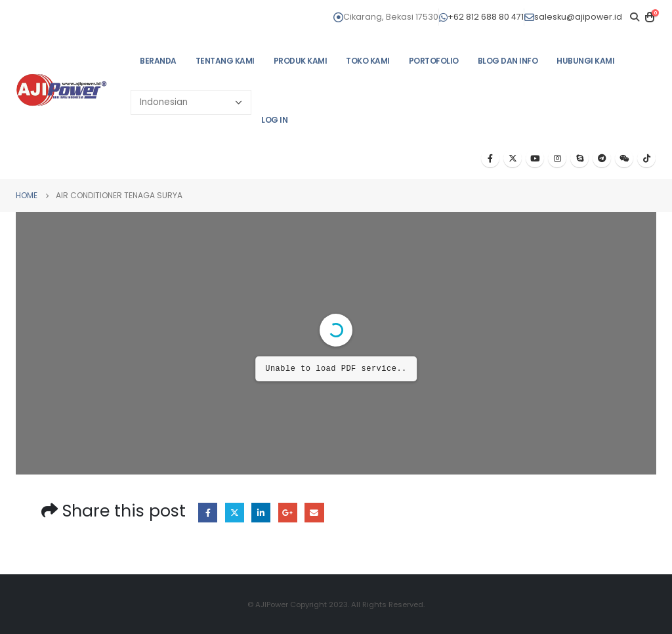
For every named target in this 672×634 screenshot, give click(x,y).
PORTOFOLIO (434, 61)
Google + (288, 512)
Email (314, 512)
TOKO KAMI (368, 61)
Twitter (235, 512)
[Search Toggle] (634, 17)
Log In (274, 120)
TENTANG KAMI (225, 61)
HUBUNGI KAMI (585, 61)
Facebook (208, 512)
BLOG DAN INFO (508, 61)
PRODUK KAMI (301, 61)
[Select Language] (191, 102)
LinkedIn (261, 512)
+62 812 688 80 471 (481, 17)
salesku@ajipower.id (573, 17)
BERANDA (158, 61)
